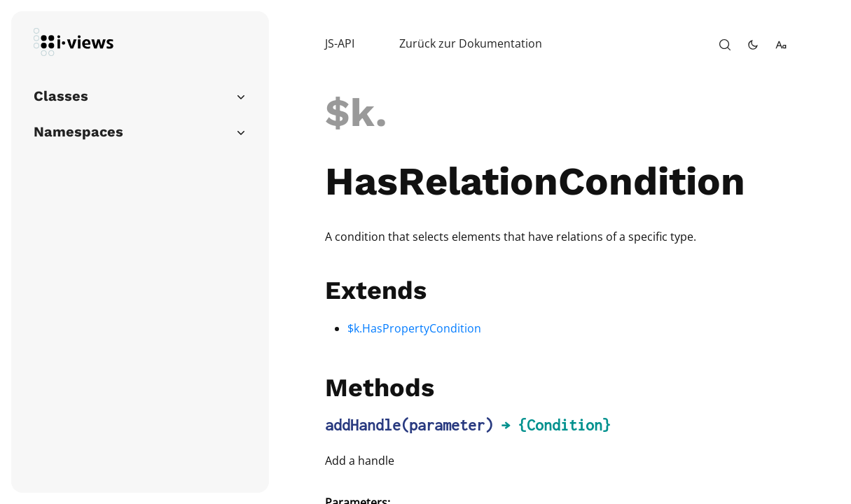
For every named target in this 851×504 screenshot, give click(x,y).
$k (350, 113)
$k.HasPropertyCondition (414, 328)
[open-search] (725, 45)
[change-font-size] (781, 45)
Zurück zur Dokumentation (471, 43)
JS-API (340, 43)
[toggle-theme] (753, 45)
